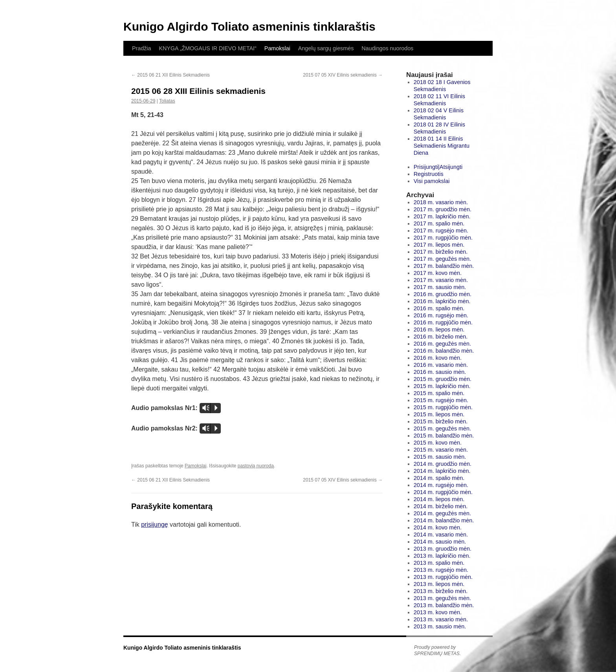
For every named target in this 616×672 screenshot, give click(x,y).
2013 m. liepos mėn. (439, 584)
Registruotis (429, 174)
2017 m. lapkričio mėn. (442, 216)
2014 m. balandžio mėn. (444, 520)
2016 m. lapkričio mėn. (442, 301)
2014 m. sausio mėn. (440, 542)
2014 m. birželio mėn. (441, 506)
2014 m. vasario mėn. (441, 535)
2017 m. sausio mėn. (440, 287)
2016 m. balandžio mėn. (444, 351)
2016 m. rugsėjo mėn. (441, 315)
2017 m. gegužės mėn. (442, 259)
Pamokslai (277, 48)
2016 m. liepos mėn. (439, 330)
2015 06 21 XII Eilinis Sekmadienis (170, 75)
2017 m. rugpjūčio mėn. (443, 238)
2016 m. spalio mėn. (439, 308)
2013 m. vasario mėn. (441, 619)
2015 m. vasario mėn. (441, 450)
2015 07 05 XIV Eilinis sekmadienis (343, 75)
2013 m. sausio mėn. (440, 626)
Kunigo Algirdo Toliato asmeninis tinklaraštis (249, 27)
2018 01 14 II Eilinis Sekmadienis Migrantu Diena (442, 146)
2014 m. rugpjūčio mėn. (443, 492)
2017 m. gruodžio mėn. (443, 209)
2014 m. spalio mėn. (439, 478)
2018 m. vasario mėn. (441, 202)
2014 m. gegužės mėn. (442, 513)
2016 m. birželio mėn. (441, 337)
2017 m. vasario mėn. (441, 280)
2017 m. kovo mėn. (438, 273)
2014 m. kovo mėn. (438, 527)
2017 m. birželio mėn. (441, 252)
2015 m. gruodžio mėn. (443, 379)
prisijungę (154, 525)
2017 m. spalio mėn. (439, 223)
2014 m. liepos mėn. (439, 499)
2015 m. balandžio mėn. (444, 436)
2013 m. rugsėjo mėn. (441, 570)
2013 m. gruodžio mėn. (443, 549)
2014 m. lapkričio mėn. (442, 471)
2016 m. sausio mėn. (440, 372)
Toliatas (167, 101)
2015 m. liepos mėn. (439, 414)
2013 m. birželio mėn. (441, 591)
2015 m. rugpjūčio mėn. (443, 407)
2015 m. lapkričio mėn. (442, 386)
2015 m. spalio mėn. (439, 393)
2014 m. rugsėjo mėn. (441, 485)
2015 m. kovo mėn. (438, 443)
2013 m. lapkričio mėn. (442, 556)
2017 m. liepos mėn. (439, 245)
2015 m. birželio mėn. (441, 421)
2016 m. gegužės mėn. (442, 344)
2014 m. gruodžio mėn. (443, 464)
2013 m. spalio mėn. (439, 563)
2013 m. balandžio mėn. (444, 605)
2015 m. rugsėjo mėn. (441, 400)
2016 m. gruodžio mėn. (443, 294)
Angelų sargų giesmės (326, 48)
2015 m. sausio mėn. (440, 457)
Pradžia (141, 48)
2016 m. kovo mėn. (438, 358)
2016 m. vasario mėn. (441, 365)
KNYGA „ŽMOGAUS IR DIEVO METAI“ (207, 48)
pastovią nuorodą (256, 466)
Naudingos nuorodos (387, 48)
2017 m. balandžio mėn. (444, 266)
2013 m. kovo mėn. (438, 612)
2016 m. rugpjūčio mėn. (443, 322)
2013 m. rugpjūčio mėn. (443, 577)
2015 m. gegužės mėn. (442, 428)
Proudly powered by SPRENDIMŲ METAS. (437, 650)
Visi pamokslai (432, 181)
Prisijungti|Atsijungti (438, 167)
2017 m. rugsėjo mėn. (441, 231)
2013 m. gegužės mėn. (442, 598)
